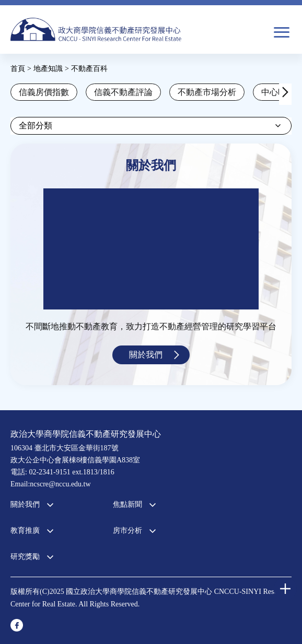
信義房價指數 (44, 92)
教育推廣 (25, 530)
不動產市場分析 (207, 92)
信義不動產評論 (123, 92)
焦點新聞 (127, 504)
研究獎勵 (25, 557)
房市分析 (127, 530)
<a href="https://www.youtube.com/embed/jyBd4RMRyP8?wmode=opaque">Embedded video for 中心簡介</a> (151, 249)
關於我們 (146, 355)
